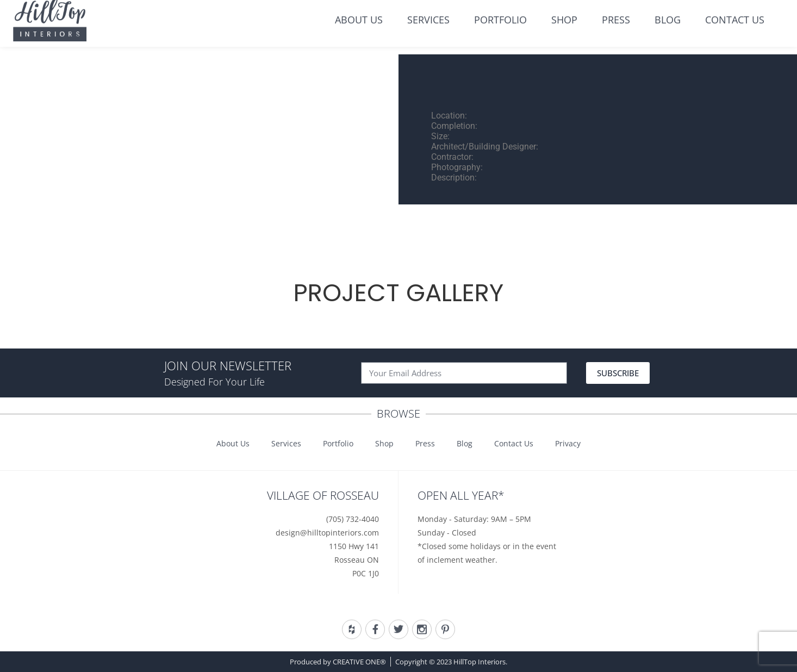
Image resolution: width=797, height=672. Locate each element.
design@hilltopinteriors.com (327, 533)
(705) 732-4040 (353, 519)
